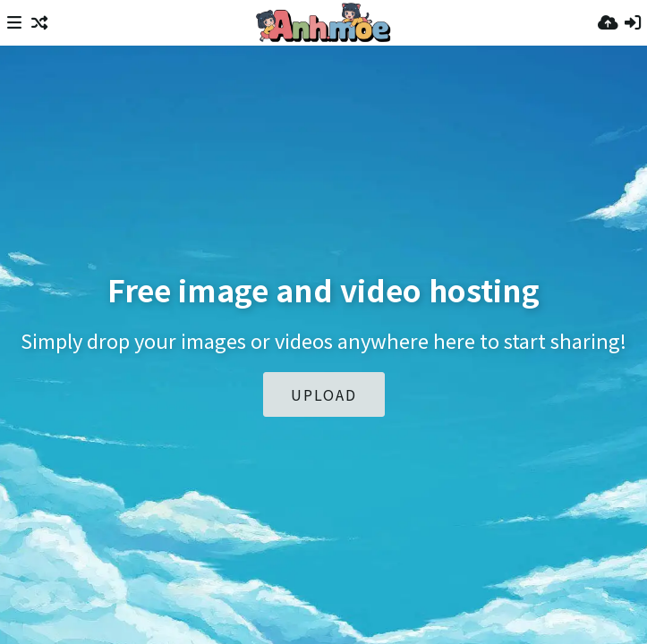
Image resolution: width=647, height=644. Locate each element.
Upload (324, 394)
